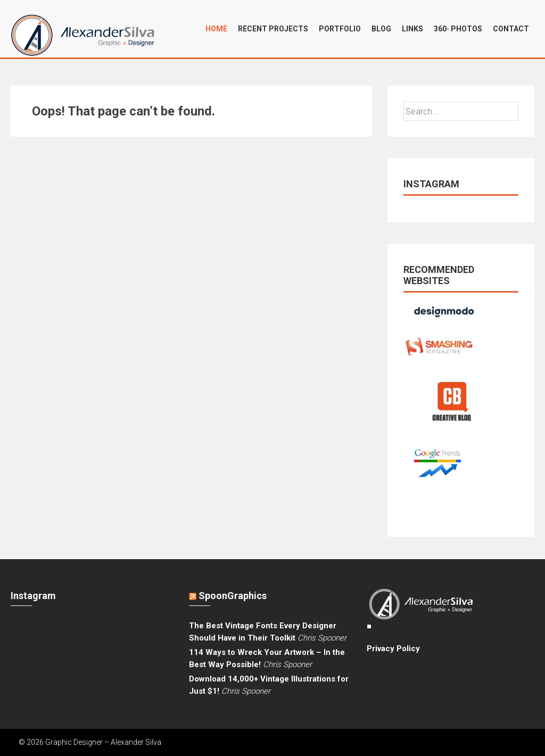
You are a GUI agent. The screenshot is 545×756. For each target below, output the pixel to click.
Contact (511, 29)
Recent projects (273, 29)
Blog (381, 29)
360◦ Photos (458, 29)
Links (412, 29)
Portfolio (340, 29)
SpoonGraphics (233, 596)
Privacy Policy (393, 649)
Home (216, 29)
